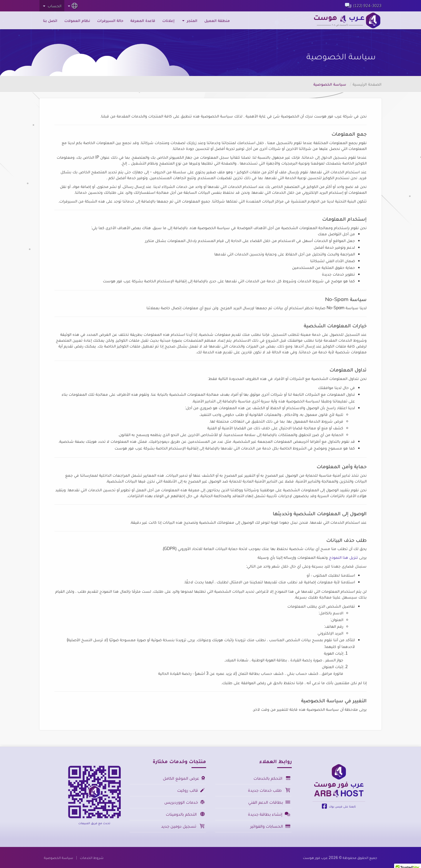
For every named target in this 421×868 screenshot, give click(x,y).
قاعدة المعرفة (143, 20)
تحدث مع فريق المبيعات (94, 823)
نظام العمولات (77, 20)
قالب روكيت (191, 790)
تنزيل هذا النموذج (343, 557)
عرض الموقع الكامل (184, 778)
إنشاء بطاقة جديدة (269, 814)
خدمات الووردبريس (184, 802)
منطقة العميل (217, 20)
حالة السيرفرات (110, 20)
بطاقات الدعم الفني (269, 802)
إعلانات (168, 20)
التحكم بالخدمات (272, 778)
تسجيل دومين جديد (183, 826)
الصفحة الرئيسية (367, 84)
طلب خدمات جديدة (269, 790)
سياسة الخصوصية (58, 857)
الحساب (52, 6)
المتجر (190, 20)
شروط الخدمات (92, 857)
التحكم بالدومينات (185, 814)
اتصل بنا (50, 20)
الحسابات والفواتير (270, 826)
